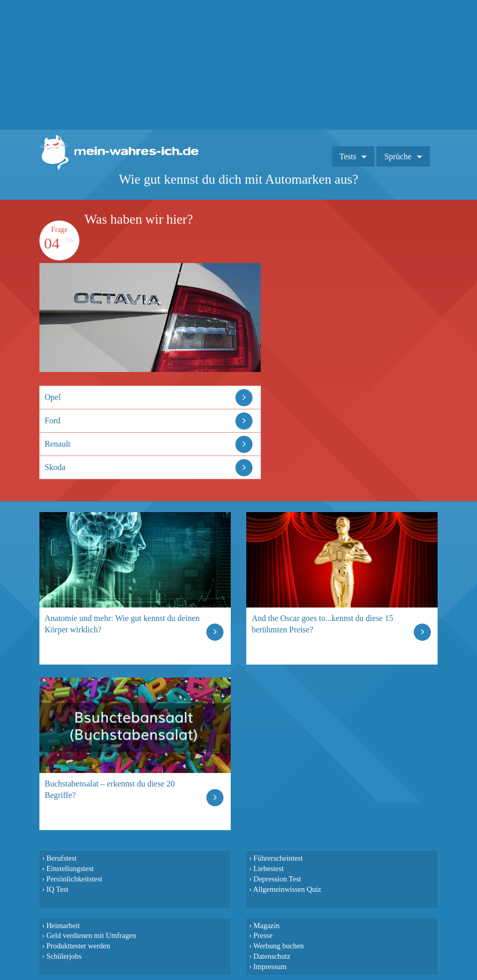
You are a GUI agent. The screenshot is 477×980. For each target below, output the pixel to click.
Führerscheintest (278, 858)
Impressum (270, 967)
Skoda (55, 467)
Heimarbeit (63, 926)
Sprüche (398, 156)
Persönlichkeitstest (74, 879)
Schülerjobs (64, 956)
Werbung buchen (279, 946)
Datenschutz (272, 956)
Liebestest (269, 868)
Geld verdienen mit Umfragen (91, 935)
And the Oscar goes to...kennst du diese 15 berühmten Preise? (322, 624)
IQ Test (57, 889)
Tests (348, 156)
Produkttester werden (78, 946)
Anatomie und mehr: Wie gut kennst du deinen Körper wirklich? (122, 624)
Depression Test (277, 879)
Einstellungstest (70, 868)
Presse (263, 935)
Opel (53, 397)
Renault (58, 444)
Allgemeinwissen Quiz (287, 889)
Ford (52, 420)
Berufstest (61, 858)
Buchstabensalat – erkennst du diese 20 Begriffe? (110, 789)
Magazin (266, 926)
